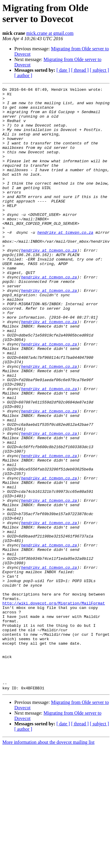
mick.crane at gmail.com (50, 33)
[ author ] (23, 75)
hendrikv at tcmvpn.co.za (65, 262)
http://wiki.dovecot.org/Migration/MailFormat (54, 707)
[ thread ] (80, 70)
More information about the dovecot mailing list (48, 863)
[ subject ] (99, 70)
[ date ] (63, 70)
